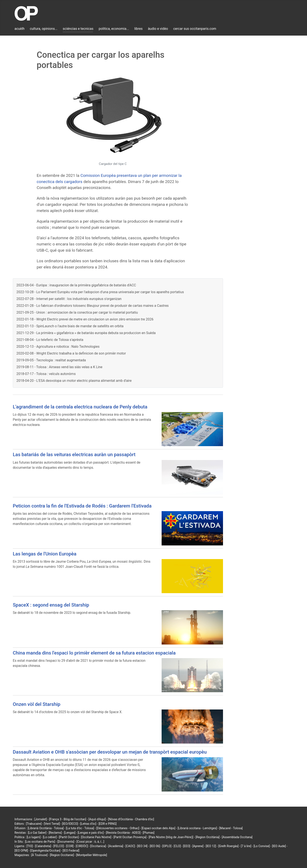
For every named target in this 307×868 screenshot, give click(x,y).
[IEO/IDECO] (70, 824)
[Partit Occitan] (69, 837)
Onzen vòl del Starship (37, 704)
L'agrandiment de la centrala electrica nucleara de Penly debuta (80, 407)
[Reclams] (55, 833)
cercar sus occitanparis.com (195, 29)
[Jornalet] (41, 819)
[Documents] (66, 842)
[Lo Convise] (262, 846)
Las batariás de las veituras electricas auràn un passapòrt (74, 454)
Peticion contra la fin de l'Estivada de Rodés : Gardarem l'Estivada (82, 506)
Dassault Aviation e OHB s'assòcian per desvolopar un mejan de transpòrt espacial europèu (110, 752)
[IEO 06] (155, 846)
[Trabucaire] (34, 824)
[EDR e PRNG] (108, 824)
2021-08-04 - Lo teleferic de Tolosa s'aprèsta (50, 340)
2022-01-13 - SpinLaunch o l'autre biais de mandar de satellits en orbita (70, 326)
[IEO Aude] (279, 846)
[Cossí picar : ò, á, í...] (90, 842)
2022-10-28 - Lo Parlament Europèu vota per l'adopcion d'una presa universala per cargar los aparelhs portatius (100, 292)
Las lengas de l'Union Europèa (45, 554)
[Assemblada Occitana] (237, 837)
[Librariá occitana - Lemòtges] (197, 828)
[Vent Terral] (52, 824)
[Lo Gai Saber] (37, 833)
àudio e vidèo (158, 29)
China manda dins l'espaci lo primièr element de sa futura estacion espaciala (94, 653)
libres (138, 29)
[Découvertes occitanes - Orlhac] (118, 828)
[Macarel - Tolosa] (231, 828)
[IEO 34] (142, 846)
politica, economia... (114, 29)
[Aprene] (198, 846)
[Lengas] (70, 833)
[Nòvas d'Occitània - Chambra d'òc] (131, 819)
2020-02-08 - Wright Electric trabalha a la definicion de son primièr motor (71, 353)
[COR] (70, 846)
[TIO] (30, 846)
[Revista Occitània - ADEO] (123, 833)
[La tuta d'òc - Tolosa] (80, 828)
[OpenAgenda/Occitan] (45, 851)
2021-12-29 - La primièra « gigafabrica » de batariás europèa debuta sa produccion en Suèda (86, 333)
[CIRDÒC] (82, 846)
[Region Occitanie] (62, 855)
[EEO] (187, 846)
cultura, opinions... (44, 29)
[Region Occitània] (208, 837)
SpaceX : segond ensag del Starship (51, 605)
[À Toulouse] (39, 855)
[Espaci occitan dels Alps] (159, 828)
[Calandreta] (43, 846)
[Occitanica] (98, 846)
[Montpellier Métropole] (92, 855)
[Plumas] (149, 833)
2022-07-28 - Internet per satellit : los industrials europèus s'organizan (69, 299)
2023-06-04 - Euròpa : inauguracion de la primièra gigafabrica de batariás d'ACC (76, 285)
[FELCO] (59, 846)
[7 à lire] (246, 846)
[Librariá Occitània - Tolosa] (46, 828)
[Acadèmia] (116, 846)
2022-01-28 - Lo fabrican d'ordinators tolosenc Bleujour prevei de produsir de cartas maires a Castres (93, 306)
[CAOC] (130, 846)
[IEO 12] (211, 846)
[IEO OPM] (21, 851)
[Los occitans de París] (40, 842)
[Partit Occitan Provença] (130, 837)
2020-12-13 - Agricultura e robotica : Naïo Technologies (58, 347)
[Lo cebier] (50, 837)
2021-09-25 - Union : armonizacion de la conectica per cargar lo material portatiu (77, 312)
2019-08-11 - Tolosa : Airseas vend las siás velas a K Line (59, 367)
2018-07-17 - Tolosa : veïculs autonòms (46, 374)
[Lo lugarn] (34, 837)
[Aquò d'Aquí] (97, 819)
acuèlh (20, 29)
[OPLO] (167, 846)
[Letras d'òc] (88, 824)
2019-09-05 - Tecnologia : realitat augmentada (51, 360)
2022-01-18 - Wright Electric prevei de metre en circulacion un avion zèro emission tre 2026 (85, 319)
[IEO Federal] (71, 851)
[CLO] (177, 846)
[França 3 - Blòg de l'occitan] (68, 819)
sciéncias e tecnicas (78, 29)
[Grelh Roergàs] (228, 846)
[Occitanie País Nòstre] (96, 837)
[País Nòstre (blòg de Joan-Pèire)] (171, 837)
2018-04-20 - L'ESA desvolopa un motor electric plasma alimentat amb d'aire (74, 381)
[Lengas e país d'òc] (91, 833)
